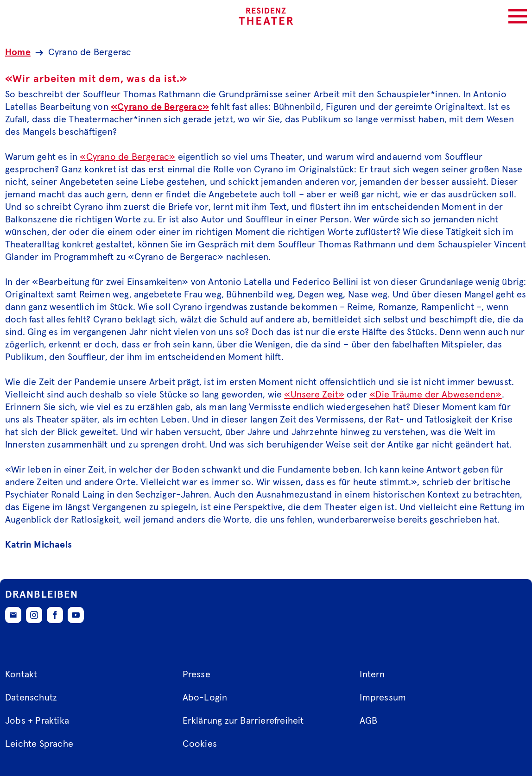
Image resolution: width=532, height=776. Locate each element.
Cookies (200, 744)
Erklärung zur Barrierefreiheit (243, 721)
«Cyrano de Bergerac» (160, 107)
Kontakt (21, 675)
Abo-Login (205, 698)
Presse (196, 675)
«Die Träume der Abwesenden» (435, 395)
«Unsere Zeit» (314, 395)
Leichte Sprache (39, 744)
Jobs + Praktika (37, 721)
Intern (372, 675)
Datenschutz (31, 698)
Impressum (383, 698)
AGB (368, 721)
